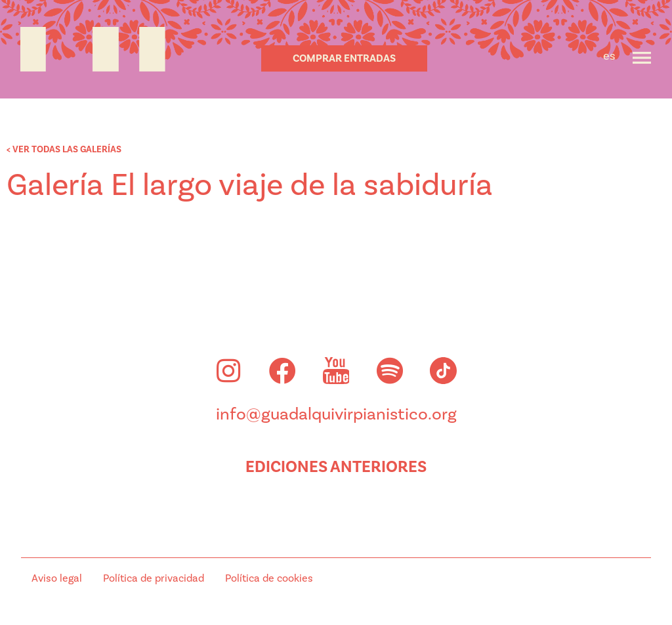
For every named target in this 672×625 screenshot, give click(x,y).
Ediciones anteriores (336, 467)
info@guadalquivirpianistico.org (336, 414)
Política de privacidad (154, 578)
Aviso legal (57, 578)
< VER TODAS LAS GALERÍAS (64, 150)
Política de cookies (269, 578)
